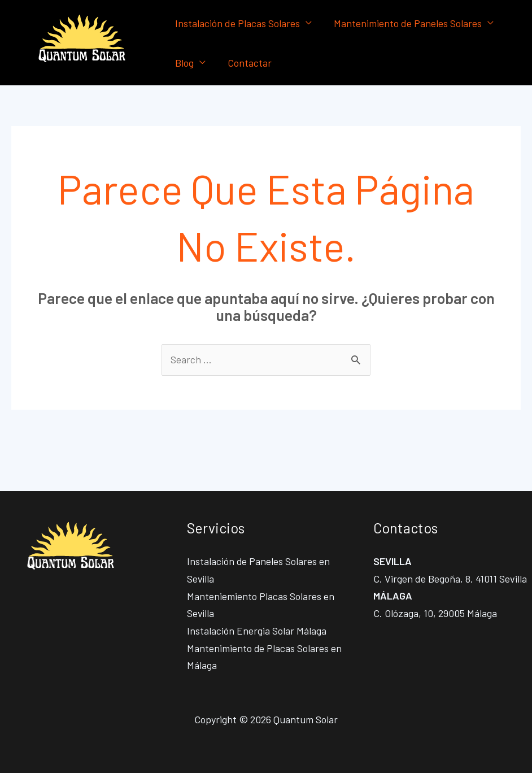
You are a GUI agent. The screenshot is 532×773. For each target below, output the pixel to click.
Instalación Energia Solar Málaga (257, 631)
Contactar (247, 63)
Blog (183, 63)
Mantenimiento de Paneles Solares (405, 23)
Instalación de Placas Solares (236, 23)
